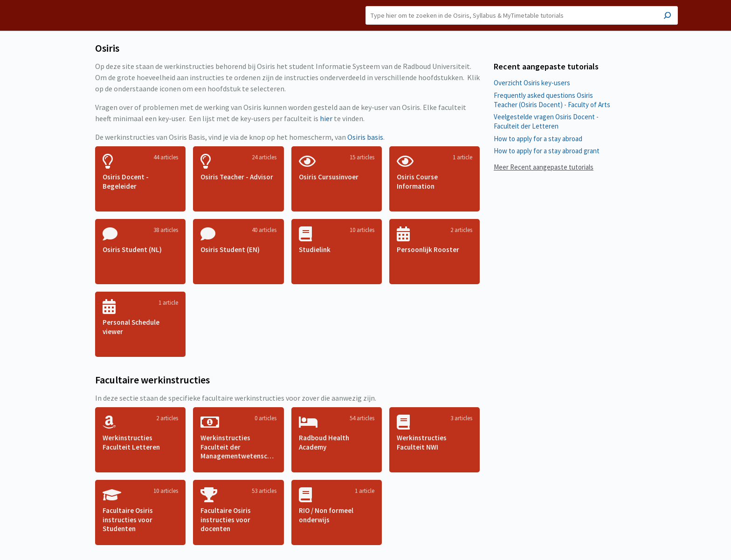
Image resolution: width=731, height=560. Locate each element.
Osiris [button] (97, 15)
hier (326, 118)
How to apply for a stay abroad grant (547, 151)
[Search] (522, 15)
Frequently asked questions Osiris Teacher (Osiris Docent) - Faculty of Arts (552, 100)
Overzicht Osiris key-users (532, 83)
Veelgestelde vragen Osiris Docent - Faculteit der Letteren (546, 121)
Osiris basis (365, 137)
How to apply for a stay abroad (538, 139)
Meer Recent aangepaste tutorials (544, 167)
